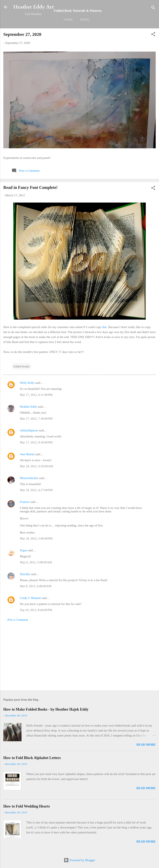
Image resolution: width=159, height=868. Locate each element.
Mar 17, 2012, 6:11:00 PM (36, 395)
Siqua (23, 550)
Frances (25, 502)
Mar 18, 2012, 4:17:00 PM (36, 490)
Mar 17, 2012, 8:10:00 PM (36, 442)
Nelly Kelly (27, 383)
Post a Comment (18, 620)
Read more (146, 745)
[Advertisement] (79, 655)
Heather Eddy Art (34, 7)
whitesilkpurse (29, 430)
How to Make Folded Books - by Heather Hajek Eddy (46, 709)
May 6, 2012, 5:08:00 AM (36, 562)
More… (86, 20)
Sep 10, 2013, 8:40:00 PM (36, 610)
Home (68, 20)
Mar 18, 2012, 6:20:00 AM (36, 466)
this (105, 327)
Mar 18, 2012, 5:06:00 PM (36, 538)
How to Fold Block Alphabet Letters (32, 758)
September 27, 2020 (22, 34)
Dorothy (25, 574)
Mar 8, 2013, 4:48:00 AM (36, 586)
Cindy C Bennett (30, 598)
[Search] (153, 8)
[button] (153, 35)
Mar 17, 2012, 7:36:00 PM (36, 419)
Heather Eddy (28, 407)
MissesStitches (29, 478)
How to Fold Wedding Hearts (27, 806)
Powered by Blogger (79, 860)
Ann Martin (27, 454)
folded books (22, 366)
